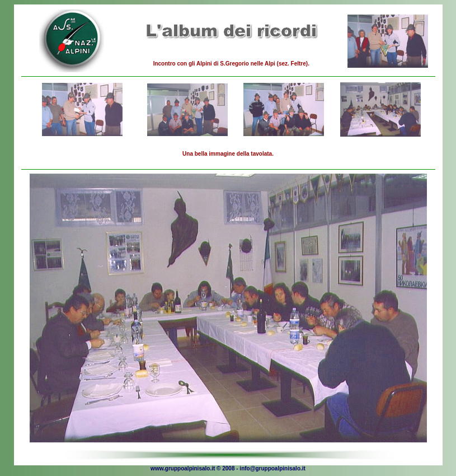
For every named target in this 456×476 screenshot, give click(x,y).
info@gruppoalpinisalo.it (272, 468)
